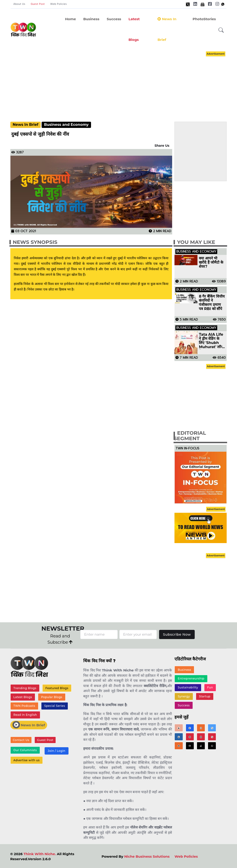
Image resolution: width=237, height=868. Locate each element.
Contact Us (21, 740)
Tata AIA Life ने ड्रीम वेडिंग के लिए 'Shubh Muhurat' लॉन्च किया (211, 341)
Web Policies (59, 4)
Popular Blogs (52, 697)
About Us (19, 4)
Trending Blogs (25, 688)
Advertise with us (26, 760)
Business (91, 19)
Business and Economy (66, 125)
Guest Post (38, 4)
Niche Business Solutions (147, 856)
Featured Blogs (57, 688)
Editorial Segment (190, 436)
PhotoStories (204, 19)
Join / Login (57, 751)
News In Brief (26, 125)
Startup (205, 696)
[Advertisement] (123, 82)
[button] (221, 30)
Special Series (54, 706)
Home (70, 19)
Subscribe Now (177, 634)
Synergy (184, 696)
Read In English (25, 715)
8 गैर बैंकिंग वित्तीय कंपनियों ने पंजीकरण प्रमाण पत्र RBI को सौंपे (212, 303)
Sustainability (188, 687)
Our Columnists (25, 750)
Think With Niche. (40, 854)
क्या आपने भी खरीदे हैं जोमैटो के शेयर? (211, 262)
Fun (210, 687)
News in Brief (167, 29)
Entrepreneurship (191, 678)
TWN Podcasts (24, 706)
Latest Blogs (134, 29)
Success (114, 19)
